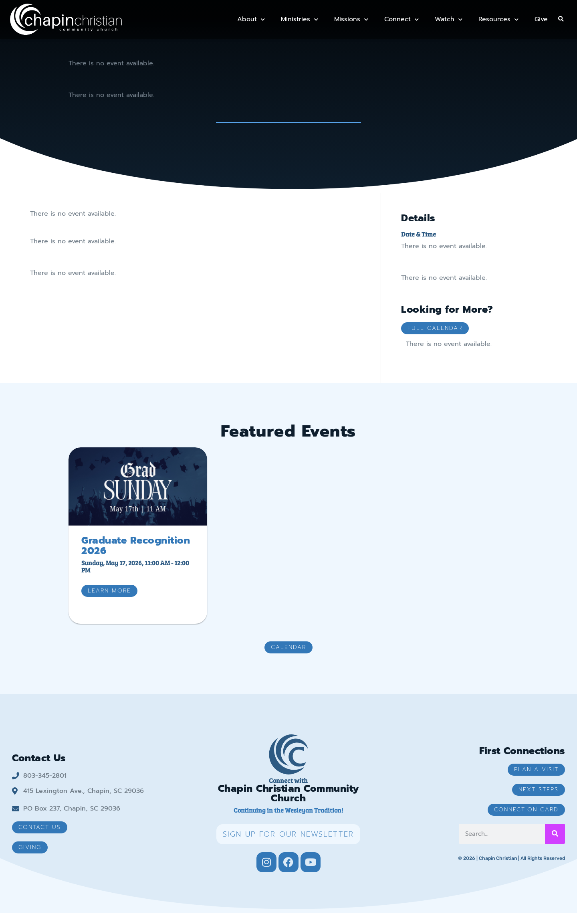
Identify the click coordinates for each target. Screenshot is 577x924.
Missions (351, 19)
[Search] (555, 845)
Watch (449, 19)
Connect (401, 19)
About (251, 19)
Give (541, 19)
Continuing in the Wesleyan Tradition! (288, 821)
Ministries (300, 19)
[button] (561, 19)
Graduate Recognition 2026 (136, 556)
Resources (498, 19)
